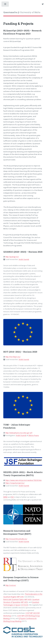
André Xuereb (24, 259)
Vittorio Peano (34, 435)
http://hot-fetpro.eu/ (13, 357)
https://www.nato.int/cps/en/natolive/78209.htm (23, 480)
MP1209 (20, 597)
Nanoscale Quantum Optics (14, 599)
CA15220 (24, 605)
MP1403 (28, 599)
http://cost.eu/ (11, 585)
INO (13, 497)
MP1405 (24, 602)
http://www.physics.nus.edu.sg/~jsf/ (19, 433)
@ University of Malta (22, 12)
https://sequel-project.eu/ (15, 483)
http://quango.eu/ (12, 257)
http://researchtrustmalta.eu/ (16, 539)
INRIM (5, 497)
